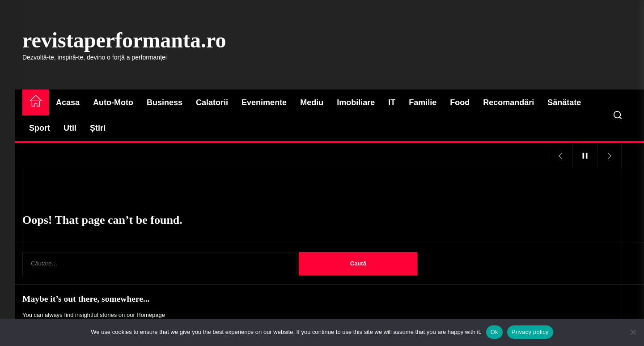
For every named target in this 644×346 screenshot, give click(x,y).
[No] (633, 332)
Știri (98, 128)
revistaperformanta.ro (124, 40)
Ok (494, 332)
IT (392, 103)
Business (165, 103)
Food (460, 103)
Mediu (312, 103)
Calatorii (212, 103)
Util (70, 128)
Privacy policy (530, 332)
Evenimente (264, 103)
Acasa (68, 103)
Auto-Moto (113, 103)
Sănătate (564, 103)
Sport (40, 128)
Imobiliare (356, 103)
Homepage (151, 315)
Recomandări (508, 103)
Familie (423, 103)
